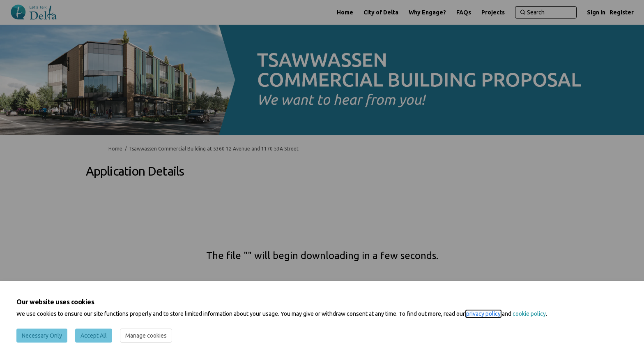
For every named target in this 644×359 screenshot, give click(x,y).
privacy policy (483, 314)
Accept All (94, 336)
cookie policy (529, 314)
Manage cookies (146, 336)
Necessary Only (42, 336)
